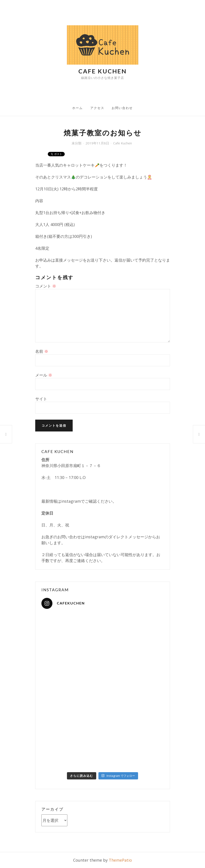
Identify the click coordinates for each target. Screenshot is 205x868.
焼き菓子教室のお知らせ (6, 434)
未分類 (77, 143)
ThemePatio (120, 860)
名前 (42, 351)
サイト (41, 399)
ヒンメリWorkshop (199, 434)
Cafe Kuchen (102, 71)
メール (44, 375)
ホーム (78, 108)
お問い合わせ (122, 108)
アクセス (97, 108)
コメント (46, 286)
